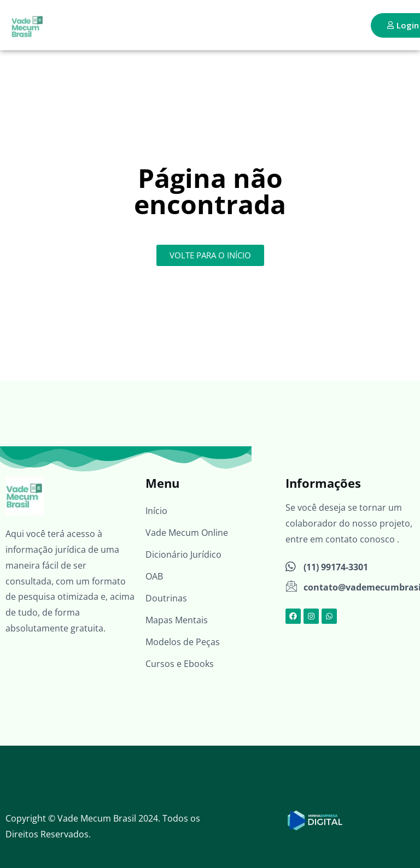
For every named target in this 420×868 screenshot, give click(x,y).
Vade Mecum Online (187, 533)
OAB (154, 576)
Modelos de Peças (183, 642)
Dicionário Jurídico (183, 554)
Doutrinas (166, 598)
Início (156, 511)
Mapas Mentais (177, 620)
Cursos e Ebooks (180, 664)
